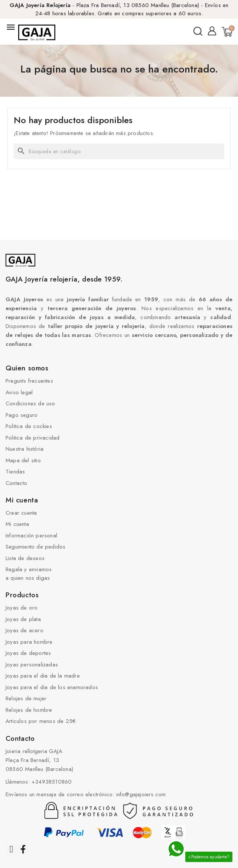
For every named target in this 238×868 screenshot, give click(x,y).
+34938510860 (52, 782)
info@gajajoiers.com (141, 794)
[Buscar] (119, 151)
